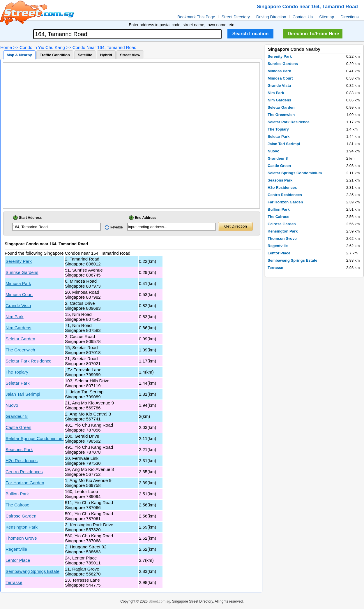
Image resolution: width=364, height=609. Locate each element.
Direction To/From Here (313, 34)
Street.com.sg (159, 601)
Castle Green (18, 427)
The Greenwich (20, 350)
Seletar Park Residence (29, 361)
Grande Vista (18, 306)
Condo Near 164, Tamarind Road (105, 47)
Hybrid (106, 55)
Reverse (116, 227)
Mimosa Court (19, 294)
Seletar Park (18, 383)
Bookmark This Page (196, 17)
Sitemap (327, 17)
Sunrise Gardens (22, 272)
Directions (349, 17)
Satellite (85, 55)
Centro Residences (24, 472)
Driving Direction (271, 17)
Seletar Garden (20, 339)
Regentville (16, 549)
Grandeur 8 (17, 416)
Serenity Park (19, 261)
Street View (130, 55)
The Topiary (17, 372)
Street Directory (236, 17)
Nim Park (15, 317)
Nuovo (12, 405)
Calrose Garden (21, 516)
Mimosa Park (18, 283)
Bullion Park (17, 494)
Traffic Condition (55, 55)
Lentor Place (18, 560)
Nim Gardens (18, 328)
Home (6, 47)
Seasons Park (19, 449)
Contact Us (303, 17)
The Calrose (17, 505)
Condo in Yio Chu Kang (42, 47)
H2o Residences (22, 461)
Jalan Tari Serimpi (23, 394)
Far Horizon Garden (25, 483)
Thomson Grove (21, 538)
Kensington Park (22, 527)
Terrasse (14, 582)
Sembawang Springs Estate (32, 571)
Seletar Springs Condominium (35, 438)
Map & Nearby (19, 55)
